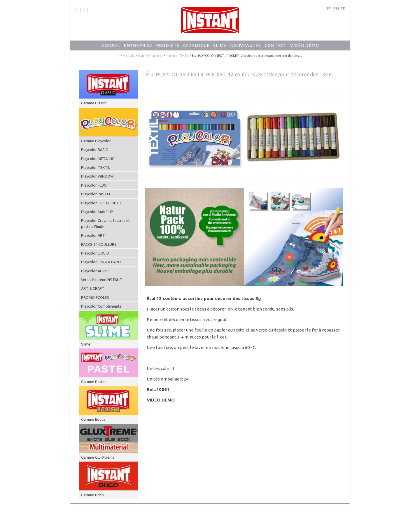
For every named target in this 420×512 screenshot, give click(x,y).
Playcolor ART (93, 235)
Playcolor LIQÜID (95, 253)
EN (336, 9)
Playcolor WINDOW (97, 176)
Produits (168, 45)
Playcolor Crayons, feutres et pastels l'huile (105, 223)
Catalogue (196, 45)
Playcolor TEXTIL (177, 56)
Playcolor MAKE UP (97, 212)
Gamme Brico (92, 495)
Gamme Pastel (93, 382)
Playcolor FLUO (94, 185)
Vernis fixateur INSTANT (102, 280)
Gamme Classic (94, 103)
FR (343, 9)
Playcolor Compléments (101, 306)
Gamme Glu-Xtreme (98, 457)
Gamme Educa (93, 419)
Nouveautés (246, 45)
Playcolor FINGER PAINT (101, 262)
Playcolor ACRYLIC (96, 271)
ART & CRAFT (93, 288)
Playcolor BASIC (94, 150)
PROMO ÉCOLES (95, 297)
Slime (220, 45)
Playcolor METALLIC (98, 159)
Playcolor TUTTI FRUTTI (102, 203)
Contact (276, 45)
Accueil (111, 45)
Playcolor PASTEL (96, 194)
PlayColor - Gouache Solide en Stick (119, 56)
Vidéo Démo (305, 45)
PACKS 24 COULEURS (99, 244)
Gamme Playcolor (150, 56)
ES (329, 9)
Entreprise (138, 45)
